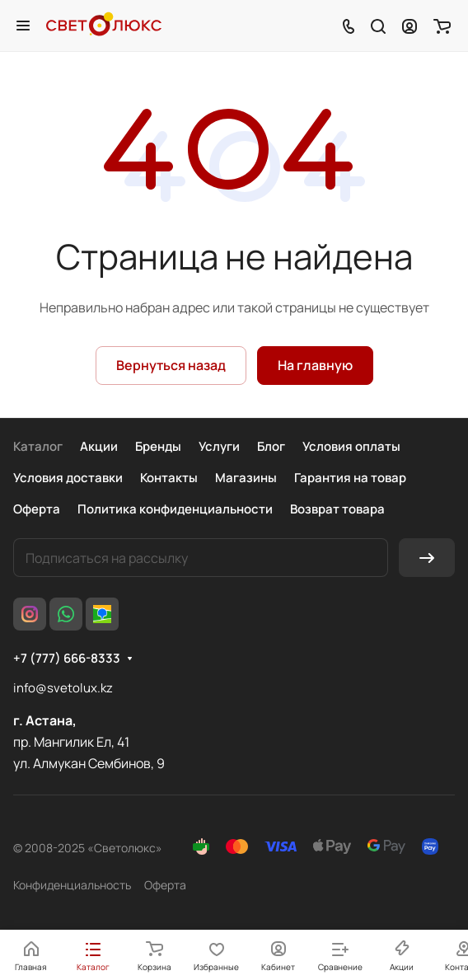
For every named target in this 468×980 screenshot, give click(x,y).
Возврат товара (337, 509)
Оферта (37, 509)
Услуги (219, 446)
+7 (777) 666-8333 (67, 659)
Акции (99, 446)
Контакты (169, 478)
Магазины (246, 478)
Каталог (38, 446)
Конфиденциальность (72, 885)
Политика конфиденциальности (175, 509)
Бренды (158, 446)
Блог (271, 446)
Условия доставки (68, 478)
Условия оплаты (351, 446)
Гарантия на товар (350, 478)
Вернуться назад (171, 365)
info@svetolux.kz (63, 688)
